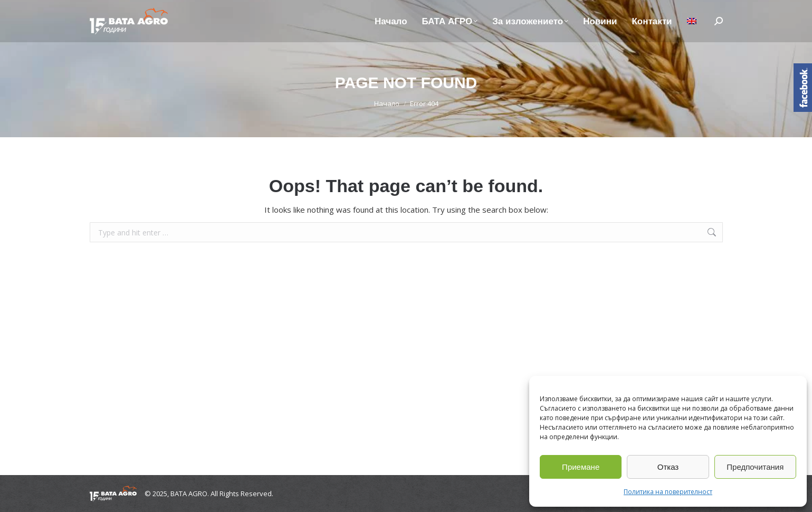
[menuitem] (692, 21)
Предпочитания (755, 467)
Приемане (581, 467)
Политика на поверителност (668, 492)
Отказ (668, 467)
